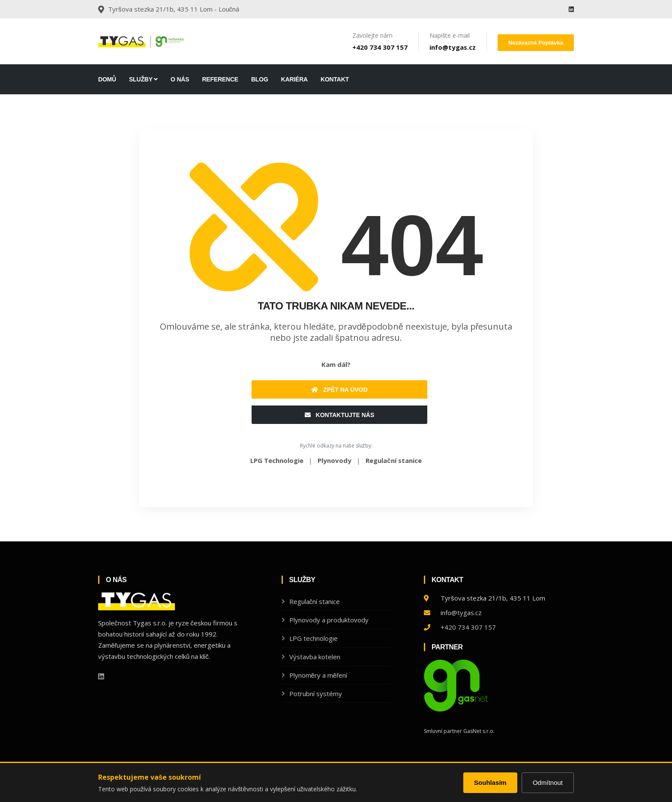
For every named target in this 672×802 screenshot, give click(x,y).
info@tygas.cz (453, 47)
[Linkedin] (571, 9)
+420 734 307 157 (380, 47)
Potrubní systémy (316, 694)
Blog (260, 79)
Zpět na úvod (339, 390)
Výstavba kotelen (315, 657)
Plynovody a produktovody (329, 620)
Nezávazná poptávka (536, 43)
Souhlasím (490, 782)
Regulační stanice (315, 601)
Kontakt (335, 79)
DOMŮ (107, 79)
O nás (180, 79)
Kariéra (294, 79)
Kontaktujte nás (340, 415)
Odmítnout (548, 782)
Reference (220, 79)
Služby (143, 79)
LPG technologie (313, 638)
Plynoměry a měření (318, 675)
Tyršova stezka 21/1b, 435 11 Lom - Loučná (174, 9)
